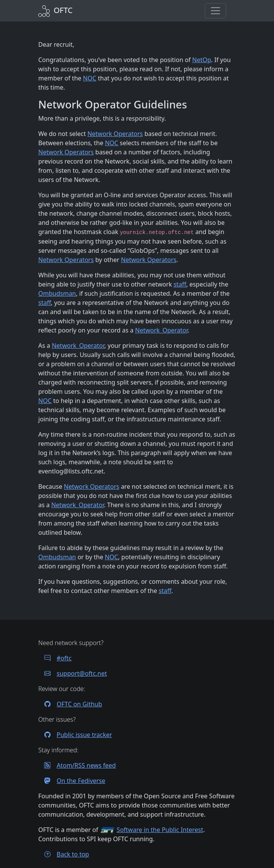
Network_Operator (161, 330)
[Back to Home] (55, 10)
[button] (215, 11)
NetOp (201, 60)
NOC (90, 78)
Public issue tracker (75, 735)
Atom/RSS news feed (77, 765)
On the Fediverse (72, 781)
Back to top (64, 854)
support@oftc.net (73, 673)
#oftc (55, 658)
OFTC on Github (70, 704)
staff (180, 284)
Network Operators (115, 134)
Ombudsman (57, 293)
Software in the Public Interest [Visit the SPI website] (160, 830)
